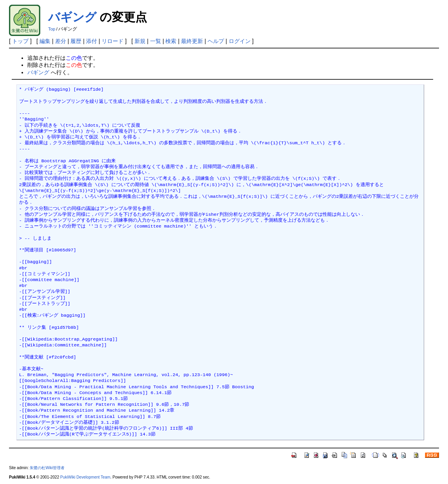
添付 (91, 41)
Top (52, 29)
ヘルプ (216, 41)
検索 (171, 41)
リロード (113, 41)
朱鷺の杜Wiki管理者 (47, 468)
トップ (20, 41)
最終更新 (192, 41)
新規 (140, 41)
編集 (45, 41)
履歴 (76, 41)
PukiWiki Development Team (85, 477)
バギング (72, 17)
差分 (61, 41)
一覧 (156, 41)
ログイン (240, 41)
